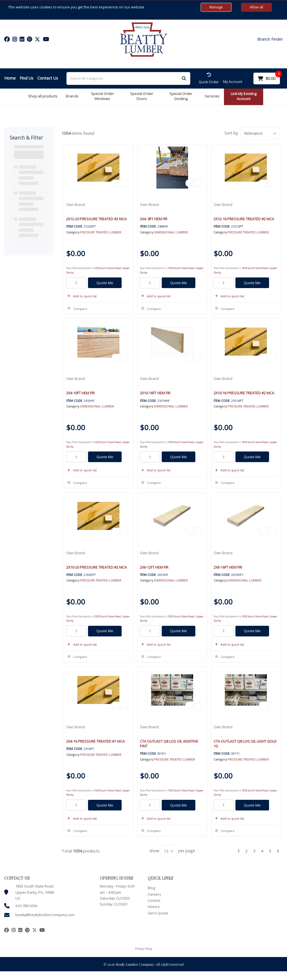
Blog (151, 888)
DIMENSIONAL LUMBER (171, 232)
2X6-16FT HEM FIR (228, 567)
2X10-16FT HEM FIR (155, 393)
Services (212, 96)
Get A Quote (158, 913)
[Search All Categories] (128, 78)
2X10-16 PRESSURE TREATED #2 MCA (244, 393)
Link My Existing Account (244, 96)
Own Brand (76, 205)
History (154, 907)
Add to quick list (81, 296)
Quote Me (105, 283)
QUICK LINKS (160, 878)
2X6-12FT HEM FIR (154, 567)
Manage (216, 7)
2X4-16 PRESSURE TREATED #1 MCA (95, 741)
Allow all (256, 7)
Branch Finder (270, 39)
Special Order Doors (142, 96)
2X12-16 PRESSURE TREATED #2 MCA (244, 219)
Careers (154, 894)
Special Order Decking (181, 96)
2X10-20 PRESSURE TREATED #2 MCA (96, 567)
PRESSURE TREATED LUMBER (101, 232)
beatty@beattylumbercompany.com (45, 915)
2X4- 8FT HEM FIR (154, 219)
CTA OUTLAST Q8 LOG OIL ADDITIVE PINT (169, 744)
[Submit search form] (184, 78)
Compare (77, 309)
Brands (72, 96)
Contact (154, 901)
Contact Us (48, 78)
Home (10, 78)
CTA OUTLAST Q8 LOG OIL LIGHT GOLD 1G (245, 744)
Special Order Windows (102, 96)
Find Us (26, 78)
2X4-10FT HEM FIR (80, 393)
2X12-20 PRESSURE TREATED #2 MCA (96, 219)
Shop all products (43, 96)
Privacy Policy (144, 949)
